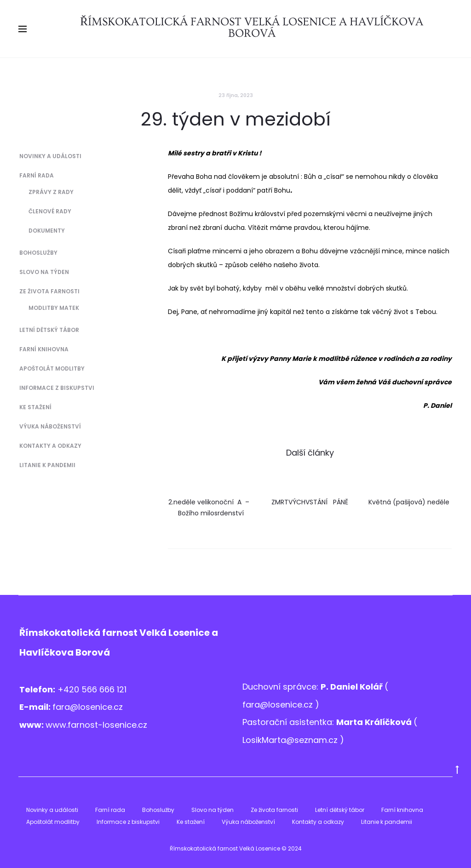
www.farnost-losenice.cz (96, 725)
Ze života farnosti (49, 291)
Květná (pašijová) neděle (409, 502)
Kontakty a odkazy (50, 446)
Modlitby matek (54, 308)
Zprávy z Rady (51, 192)
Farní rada (37, 175)
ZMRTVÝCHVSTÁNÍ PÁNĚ (310, 502)
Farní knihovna (44, 349)
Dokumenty (47, 231)
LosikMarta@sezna (281, 740)
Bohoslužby (38, 253)
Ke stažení (35, 407)
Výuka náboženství (50, 426)
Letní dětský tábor (49, 330)
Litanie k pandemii (47, 465)
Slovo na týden (44, 272)
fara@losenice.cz (88, 707)
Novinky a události (50, 156)
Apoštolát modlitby (52, 368)
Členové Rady (50, 211)
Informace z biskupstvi (57, 388)
